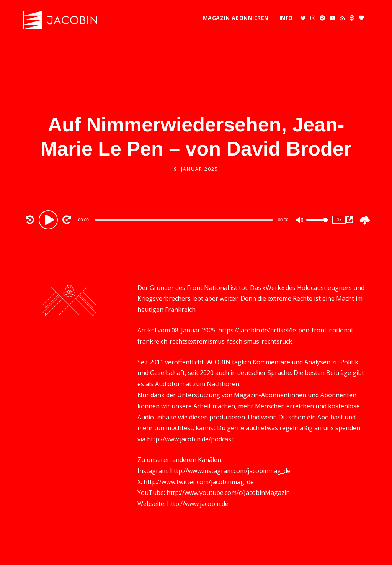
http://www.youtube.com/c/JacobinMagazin (228, 493)
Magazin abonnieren (236, 18)
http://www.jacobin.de (198, 504)
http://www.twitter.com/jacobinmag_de (199, 482)
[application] (185, 219)
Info (286, 18)
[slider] (184, 220)
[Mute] (300, 221)
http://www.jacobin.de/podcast (190, 439)
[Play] (49, 219)
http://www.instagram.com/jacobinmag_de (230, 471)
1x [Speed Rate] (339, 220)
